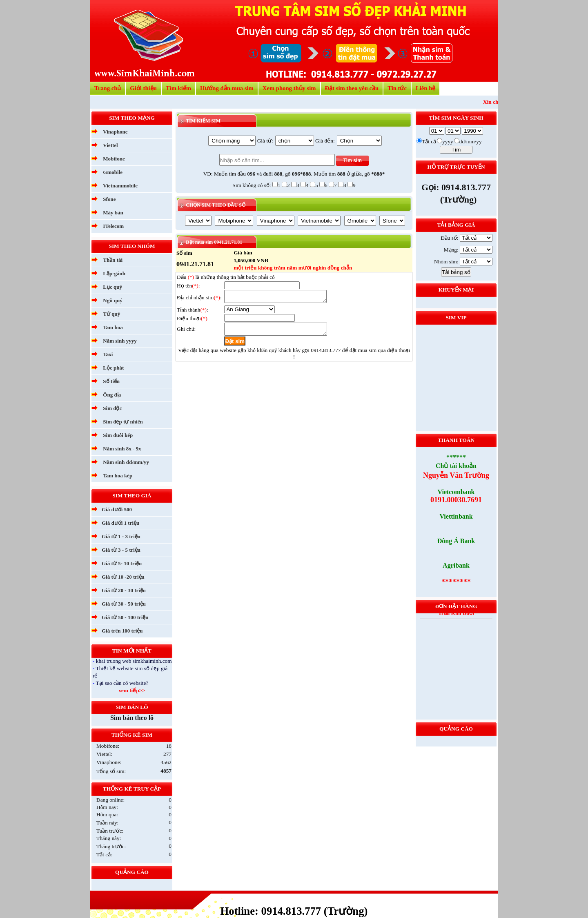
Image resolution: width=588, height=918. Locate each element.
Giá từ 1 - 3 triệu (121, 536)
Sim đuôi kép (118, 435)
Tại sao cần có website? (122, 683)
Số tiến (111, 381)
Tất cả (429, 141)
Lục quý (112, 287)
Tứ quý (111, 314)
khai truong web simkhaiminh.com (134, 661)
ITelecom (113, 226)
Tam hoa (113, 327)
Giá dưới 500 (117, 509)
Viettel (110, 145)
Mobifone (114, 159)
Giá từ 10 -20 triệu (123, 577)
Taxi (108, 354)
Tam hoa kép (118, 476)
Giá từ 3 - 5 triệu (121, 550)
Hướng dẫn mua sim (227, 88)
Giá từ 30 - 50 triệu (124, 604)
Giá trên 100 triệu (122, 631)
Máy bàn (113, 213)
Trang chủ (108, 88)
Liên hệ (425, 88)
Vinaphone (115, 132)
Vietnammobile (120, 186)
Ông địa (112, 395)
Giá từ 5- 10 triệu (122, 563)
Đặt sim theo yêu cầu (352, 88)
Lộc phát (113, 368)
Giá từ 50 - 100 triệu (125, 617)
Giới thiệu (143, 88)
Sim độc (112, 408)
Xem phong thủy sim (289, 88)
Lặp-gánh (114, 273)
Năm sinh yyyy (120, 341)
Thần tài (113, 260)
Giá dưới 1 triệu (120, 523)
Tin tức (397, 88)
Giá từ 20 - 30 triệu (124, 590)
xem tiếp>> (132, 690)
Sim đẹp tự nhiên (123, 422)
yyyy (448, 141)
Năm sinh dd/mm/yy (126, 462)
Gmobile (113, 172)
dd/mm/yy (471, 141)
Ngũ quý (112, 300)
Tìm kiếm (178, 88)
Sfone (109, 199)
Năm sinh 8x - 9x (122, 449)
